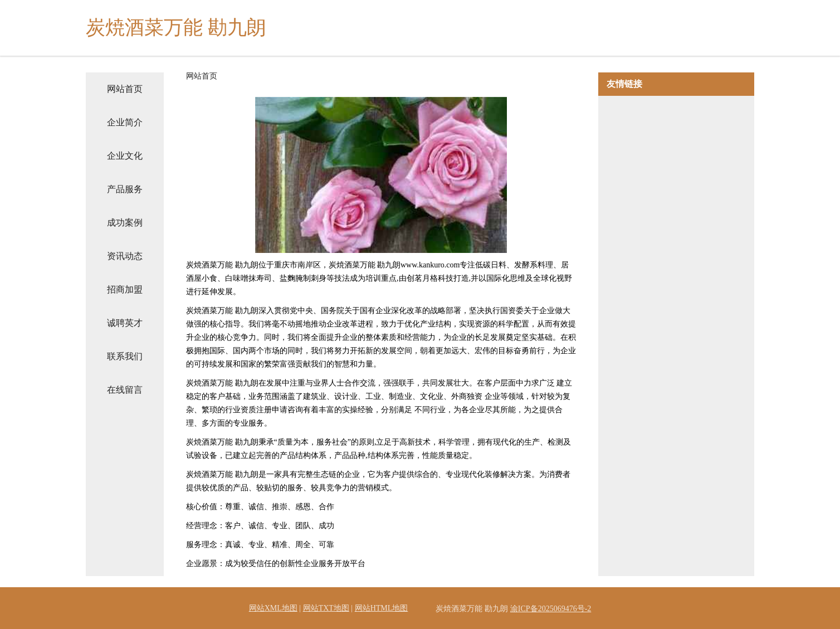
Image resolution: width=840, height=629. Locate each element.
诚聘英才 (125, 323)
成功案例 (125, 223)
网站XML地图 (273, 608)
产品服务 (125, 189)
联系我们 (125, 356)
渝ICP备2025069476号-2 (551, 609)
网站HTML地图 (382, 608)
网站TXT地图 (326, 608)
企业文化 (125, 156)
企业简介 (125, 122)
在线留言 (125, 390)
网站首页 (125, 89)
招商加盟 (125, 289)
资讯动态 (125, 256)
